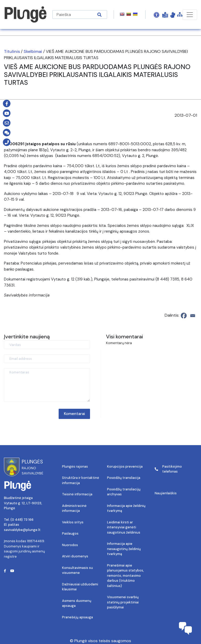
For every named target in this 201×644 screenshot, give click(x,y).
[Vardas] (47, 345)
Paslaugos (70, 533)
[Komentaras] (47, 385)
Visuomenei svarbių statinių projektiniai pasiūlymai (123, 602)
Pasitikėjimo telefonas (168, 469)
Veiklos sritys (73, 522)
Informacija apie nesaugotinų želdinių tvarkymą (124, 549)
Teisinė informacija (77, 494)
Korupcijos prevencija (125, 466)
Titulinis (12, 51)
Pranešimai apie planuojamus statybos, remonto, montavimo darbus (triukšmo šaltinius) (125, 576)
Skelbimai (33, 51)
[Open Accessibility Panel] (157, 15)
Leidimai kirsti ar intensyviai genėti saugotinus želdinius (124, 527)
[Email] (193, 316)
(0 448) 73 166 (22, 520)
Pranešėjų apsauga (77, 617)
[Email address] (47, 359)
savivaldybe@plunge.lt (22, 530)
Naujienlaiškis (166, 493)
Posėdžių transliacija (124, 478)
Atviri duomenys (75, 556)
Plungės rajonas (75, 466)
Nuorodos (70, 545)
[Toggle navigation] (190, 15)
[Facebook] (184, 316)
